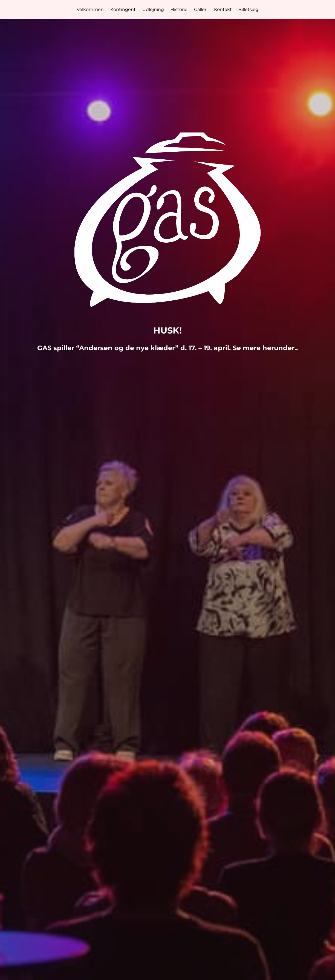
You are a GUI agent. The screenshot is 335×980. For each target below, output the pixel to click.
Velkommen (90, 9)
